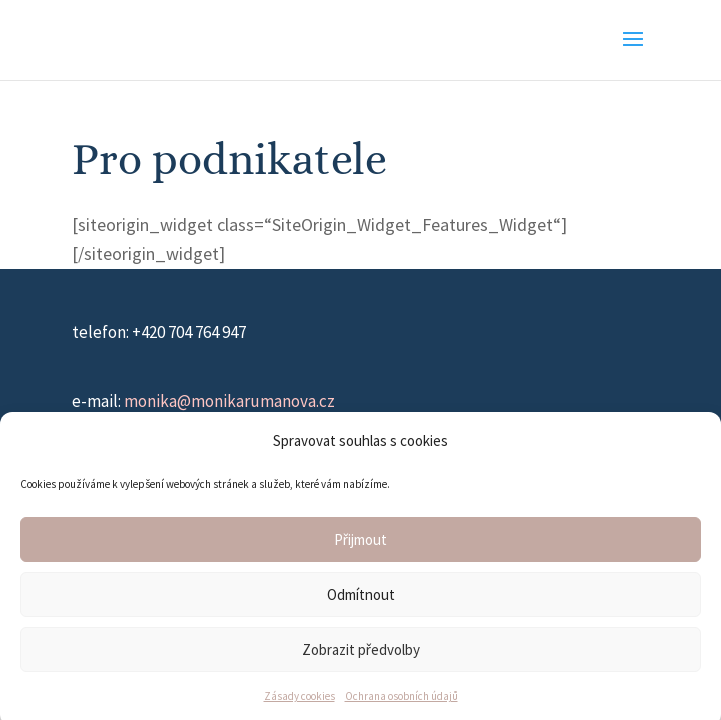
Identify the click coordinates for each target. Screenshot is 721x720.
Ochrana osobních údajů (401, 701)
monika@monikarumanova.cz (229, 401)
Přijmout (360, 543)
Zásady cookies (299, 701)
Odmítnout (361, 598)
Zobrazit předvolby (361, 653)
